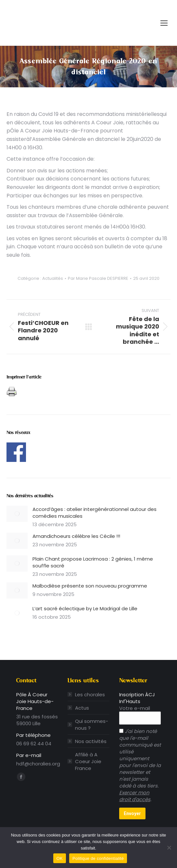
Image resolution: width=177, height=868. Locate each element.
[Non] (169, 848)
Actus (82, 708)
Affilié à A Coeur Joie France (88, 761)
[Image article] (17, 514)
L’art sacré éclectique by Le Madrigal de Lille (85, 608)
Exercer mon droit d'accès (135, 796)
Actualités (53, 278)
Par (98, 279)
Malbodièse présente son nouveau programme (90, 586)
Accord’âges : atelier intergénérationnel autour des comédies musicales (95, 513)
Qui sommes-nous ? (92, 725)
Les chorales (90, 694)
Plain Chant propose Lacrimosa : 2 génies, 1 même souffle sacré (93, 562)
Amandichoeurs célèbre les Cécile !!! (77, 536)
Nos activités (91, 741)
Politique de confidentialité (98, 858)
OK (60, 858)
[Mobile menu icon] (164, 23)
